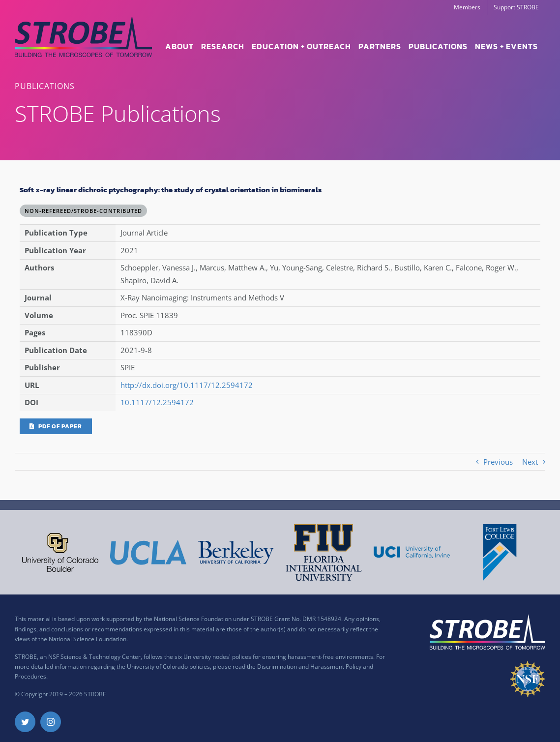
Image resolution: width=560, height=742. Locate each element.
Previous (498, 462)
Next (530, 462)
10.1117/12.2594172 (157, 402)
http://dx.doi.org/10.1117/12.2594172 (187, 385)
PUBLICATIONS (45, 86)
